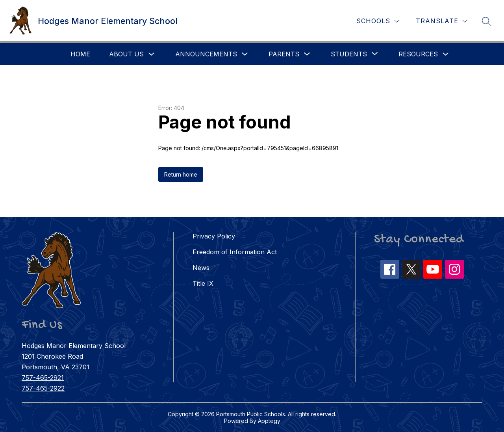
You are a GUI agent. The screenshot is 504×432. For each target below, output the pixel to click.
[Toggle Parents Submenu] (307, 54)
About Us (126, 54)
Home (80, 54)
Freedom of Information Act (235, 252)
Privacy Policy (214, 236)
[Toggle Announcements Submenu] (245, 54)
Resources (418, 54)
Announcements (206, 54)
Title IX (203, 283)
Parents (284, 54)
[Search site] (487, 21)
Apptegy (269, 421)
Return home (181, 174)
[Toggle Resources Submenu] (446, 54)
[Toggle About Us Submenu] (152, 54)
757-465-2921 (43, 378)
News (201, 268)
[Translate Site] (442, 21)
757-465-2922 (43, 388)
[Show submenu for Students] (349, 54)
